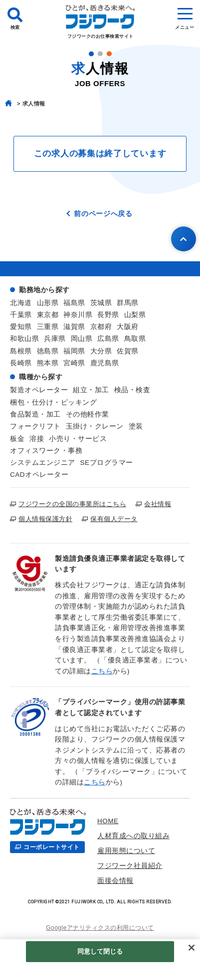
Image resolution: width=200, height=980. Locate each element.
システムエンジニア (43, 463)
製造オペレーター (39, 390)
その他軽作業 (88, 414)
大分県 (101, 351)
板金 (17, 439)
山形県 (48, 303)
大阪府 (128, 327)
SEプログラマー (107, 463)
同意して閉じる (100, 951)
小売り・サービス (78, 439)
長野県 (108, 315)
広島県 (108, 339)
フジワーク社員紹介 (130, 866)
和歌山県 (24, 339)
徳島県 (48, 351)
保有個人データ (114, 519)
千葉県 (21, 315)
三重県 (48, 327)
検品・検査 (132, 390)
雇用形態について (126, 851)
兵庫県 (55, 339)
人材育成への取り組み (133, 836)
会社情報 (158, 504)
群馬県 (128, 303)
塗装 (136, 426)
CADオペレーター (39, 475)
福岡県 (74, 351)
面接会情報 (115, 881)
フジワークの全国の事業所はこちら (72, 504)
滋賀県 (74, 327)
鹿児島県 (105, 363)
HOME (108, 821)
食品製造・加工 (35, 414)
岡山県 (82, 339)
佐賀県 (128, 351)
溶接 (37, 439)
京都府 (101, 327)
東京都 (48, 315)
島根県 (21, 351)
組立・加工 (91, 390)
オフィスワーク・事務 (46, 451)
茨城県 (101, 303)
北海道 (21, 303)
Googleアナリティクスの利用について (100, 928)
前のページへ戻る (103, 214)
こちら (102, 671)
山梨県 (135, 315)
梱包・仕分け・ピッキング (53, 402)
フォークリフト (35, 426)
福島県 (74, 303)
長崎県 (21, 363)
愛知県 (21, 327)
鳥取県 (135, 339)
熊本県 (48, 363)
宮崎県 (74, 363)
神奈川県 (78, 315)
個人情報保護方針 (45, 519)
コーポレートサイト (52, 847)
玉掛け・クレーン (95, 426)
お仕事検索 (157, 881)
